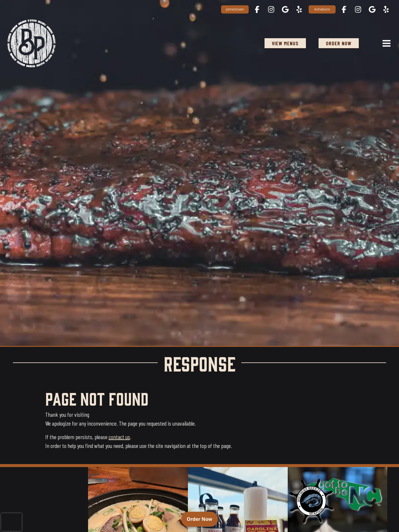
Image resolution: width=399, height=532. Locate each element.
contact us (119, 437)
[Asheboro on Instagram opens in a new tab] (358, 9)
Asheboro (322, 9)
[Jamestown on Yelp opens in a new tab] (299, 9)
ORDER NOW (342, 43)
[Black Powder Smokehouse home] (31, 43)
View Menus (285, 43)
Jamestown (235, 9)
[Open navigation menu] (384, 43)
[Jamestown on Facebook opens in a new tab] (257, 9)
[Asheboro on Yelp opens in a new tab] (386, 9)
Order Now (202, 519)
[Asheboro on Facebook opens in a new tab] (344, 9)
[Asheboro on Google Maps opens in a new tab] (372, 9)
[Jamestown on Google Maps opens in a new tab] (285, 9)
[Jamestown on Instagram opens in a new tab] (271, 9)
